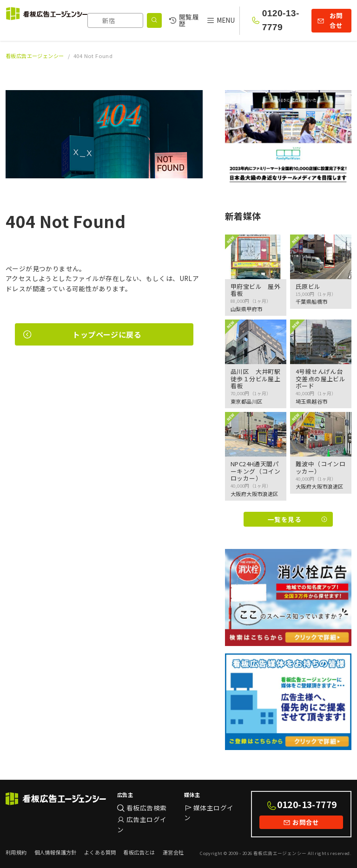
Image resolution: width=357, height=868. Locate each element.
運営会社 (173, 852)
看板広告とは (139, 852)
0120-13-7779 (281, 20)
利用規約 (16, 852)
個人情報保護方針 (56, 852)
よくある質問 (100, 852)
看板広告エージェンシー (35, 56)
